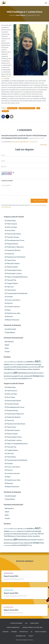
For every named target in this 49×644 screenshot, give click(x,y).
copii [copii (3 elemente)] (36, 365)
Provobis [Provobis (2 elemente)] (21, 376)
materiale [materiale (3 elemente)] (21, 373)
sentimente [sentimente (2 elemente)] (27, 376)
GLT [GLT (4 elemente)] (40, 367)
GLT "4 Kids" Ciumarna (11, 224)
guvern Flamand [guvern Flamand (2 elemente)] (17, 369)
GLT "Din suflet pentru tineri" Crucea (14, 240)
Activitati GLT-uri (12, 108)
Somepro (7, 352)
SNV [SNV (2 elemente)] (31, 376)
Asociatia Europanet (10, 329)
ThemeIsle (30, 640)
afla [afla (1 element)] (34, 362)
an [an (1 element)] (41, 362)
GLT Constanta (9, 297)
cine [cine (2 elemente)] (23, 365)
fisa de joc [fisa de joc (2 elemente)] (35, 367)
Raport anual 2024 (11, 576)
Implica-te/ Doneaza (41, 632)
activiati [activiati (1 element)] (25, 362)
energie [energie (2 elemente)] (19, 367)
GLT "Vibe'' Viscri (9, 287)
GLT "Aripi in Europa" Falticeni (13, 234)
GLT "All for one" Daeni (11, 227)
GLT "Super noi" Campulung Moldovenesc (16, 277)
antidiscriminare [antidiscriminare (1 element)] (13, 365)
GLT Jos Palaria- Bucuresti (12, 307)
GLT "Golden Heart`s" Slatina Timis (14, 247)
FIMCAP (7, 345)
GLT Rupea (8, 310)
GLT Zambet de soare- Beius (13, 313)
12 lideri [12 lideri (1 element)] (6, 362)
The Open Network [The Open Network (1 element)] (8, 379)
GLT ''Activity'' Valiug (10, 221)
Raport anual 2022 (11, 610)
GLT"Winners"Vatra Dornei (12, 320)
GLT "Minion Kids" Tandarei (12, 264)
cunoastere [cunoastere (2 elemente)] (7, 367)
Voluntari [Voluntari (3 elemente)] (24, 378)
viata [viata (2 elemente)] (19, 379)
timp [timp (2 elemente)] (13, 379)
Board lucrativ (35, 623)
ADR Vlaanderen (9, 342)
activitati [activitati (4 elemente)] (30, 362)
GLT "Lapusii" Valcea (10, 260)
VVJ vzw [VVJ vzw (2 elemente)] (29, 379)
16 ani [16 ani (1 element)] (9, 362)
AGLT (26, 623)
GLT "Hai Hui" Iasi (9, 254)
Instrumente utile (21, 636)
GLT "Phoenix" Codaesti (11, 267)
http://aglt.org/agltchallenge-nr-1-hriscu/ (23, 142)
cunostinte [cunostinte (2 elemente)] (13, 367)
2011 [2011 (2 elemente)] (12, 362)
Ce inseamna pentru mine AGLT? (27, 108)
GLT (38, 108)
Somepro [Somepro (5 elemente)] (36, 376)
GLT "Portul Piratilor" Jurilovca (13, 274)
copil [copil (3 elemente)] (39, 365)
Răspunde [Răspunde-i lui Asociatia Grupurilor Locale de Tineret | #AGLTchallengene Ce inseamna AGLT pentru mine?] (44, 145)
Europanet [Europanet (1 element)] (30, 367)
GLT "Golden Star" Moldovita (13, 250)
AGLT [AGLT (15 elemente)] (38, 361)
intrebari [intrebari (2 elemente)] (30, 369)
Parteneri (14, 632)
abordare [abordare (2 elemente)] (20, 362)
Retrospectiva (24, 632)
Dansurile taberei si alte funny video (32, 627)
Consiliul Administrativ (13, 627)
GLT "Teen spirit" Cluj (10, 280)
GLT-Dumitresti (9, 317)
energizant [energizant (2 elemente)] (24, 367)
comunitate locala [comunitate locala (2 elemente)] (29, 365)
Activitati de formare (16, 623)
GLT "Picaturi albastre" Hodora (13, 270)
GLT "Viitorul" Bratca (10, 290)
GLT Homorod (9, 303)
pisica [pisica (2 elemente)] (11, 376)
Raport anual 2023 (11, 593)
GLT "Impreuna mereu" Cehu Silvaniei (15, 257)
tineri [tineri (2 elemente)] (16, 379)
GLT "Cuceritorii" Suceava (12, 237)
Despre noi (6, 632)
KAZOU (7, 348)
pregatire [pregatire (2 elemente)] (15, 376)
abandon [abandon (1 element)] (15, 362)
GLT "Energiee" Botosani (11, 244)
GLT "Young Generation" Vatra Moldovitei (16, 293)
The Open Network (10, 332)
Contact (31, 636)
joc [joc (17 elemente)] (16, 373)
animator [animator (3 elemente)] (7, 365)
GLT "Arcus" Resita (10, 230)
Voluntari (5, 111)
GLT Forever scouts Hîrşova (12, 300)
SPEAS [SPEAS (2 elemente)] (42, 376)
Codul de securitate (7, 181)
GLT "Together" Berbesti (11, 283)
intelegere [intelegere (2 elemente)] (24, 369)
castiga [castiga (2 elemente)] (19, 365)
